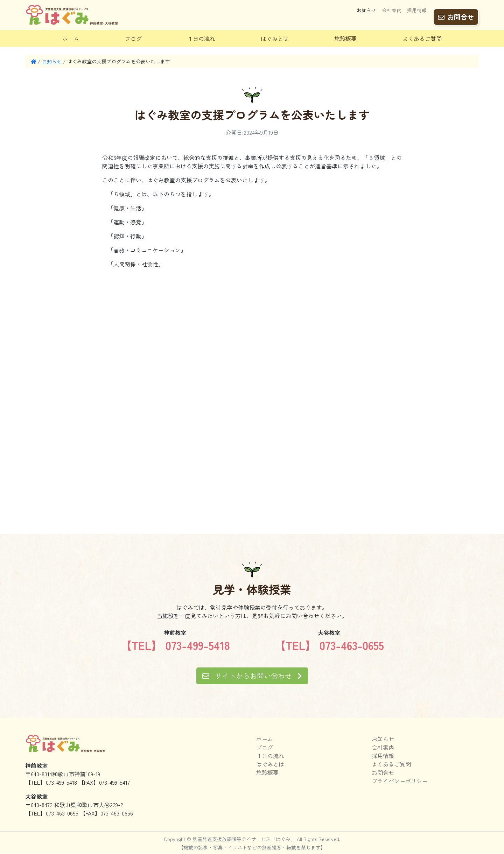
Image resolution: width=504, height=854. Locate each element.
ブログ (133, 38)
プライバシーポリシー (400, 781)
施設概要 (345, 38)
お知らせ (366, 13)
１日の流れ (201, 38)
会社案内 (392, 13)
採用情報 (417, 13)
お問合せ (456, 14)
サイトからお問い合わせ (252, 676)
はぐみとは (275, 38)
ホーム (71, 38)
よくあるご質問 (422, 38)
